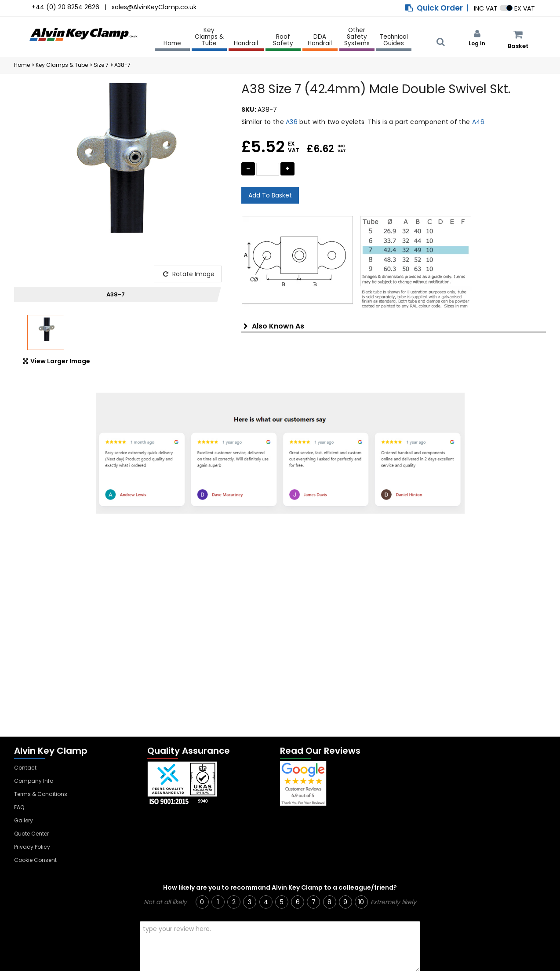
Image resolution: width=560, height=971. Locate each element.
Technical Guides (394, 40)
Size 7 (101, 65)
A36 (292, 122)
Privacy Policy (32, 847)
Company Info (34, 781)
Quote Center (31, 834)
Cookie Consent (35, 860)
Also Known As (274, 326)
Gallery (24, 820)
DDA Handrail (320, 40)
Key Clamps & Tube (209, 37)
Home (172, 43)
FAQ (19, 807)
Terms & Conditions (41, 794)
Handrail (246, 44)
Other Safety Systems (357, 37)
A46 (478, 122)
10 (361, 902)
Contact (25, 768)
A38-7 (122, 65)
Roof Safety (283, 40)
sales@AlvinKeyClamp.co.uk (154, 7)
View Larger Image (56, 361)
